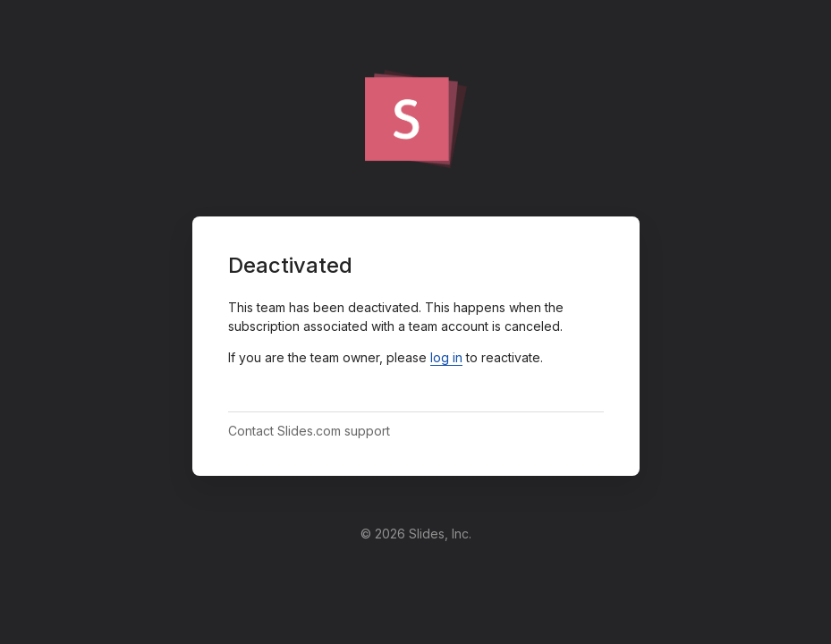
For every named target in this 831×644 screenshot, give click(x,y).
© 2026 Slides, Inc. (416, 534)
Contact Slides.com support (309, 431)
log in (446, 357)
